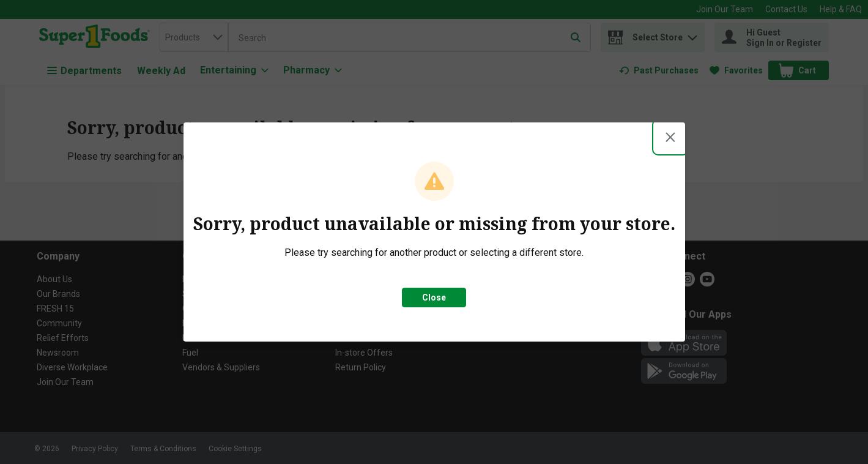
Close (434, 297)
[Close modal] (670, 137)
